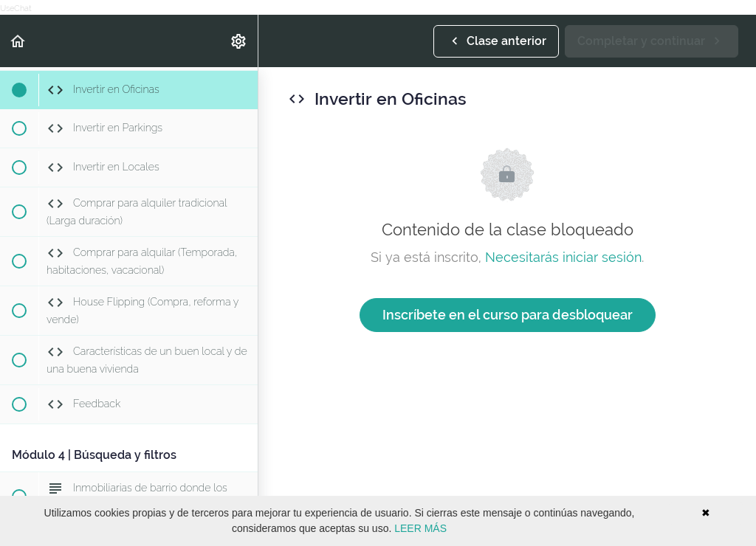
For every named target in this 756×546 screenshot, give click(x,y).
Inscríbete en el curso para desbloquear (508, 315)
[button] (18, 41)
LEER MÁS (420, 528)
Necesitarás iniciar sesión (563, 257)
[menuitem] (239, 41)
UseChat (16, 8)
